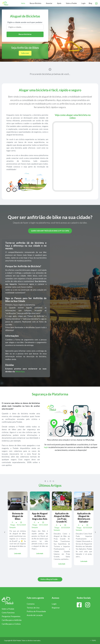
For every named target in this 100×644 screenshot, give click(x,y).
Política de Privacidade (36, 611)
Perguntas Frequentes (11, 616)
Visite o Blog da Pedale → (50, 579)
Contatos (31, 604)
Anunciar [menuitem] (49, 3)
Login (54, 604)
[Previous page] (5, 532)
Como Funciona (8, 613)
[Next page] (95, 532)
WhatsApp (20, 371)
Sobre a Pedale (8, 609)
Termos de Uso (33, 608)
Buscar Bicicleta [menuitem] (35, 3)
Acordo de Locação (35, 615)
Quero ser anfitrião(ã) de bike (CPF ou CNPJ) (50, 231)
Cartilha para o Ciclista (11, 624)
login (46, 447)
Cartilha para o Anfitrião (12, 620)
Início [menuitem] (23, 3)
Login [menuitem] (83, 3)
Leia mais (18, 553)
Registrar (56, 608)
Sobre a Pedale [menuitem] (71, 3)
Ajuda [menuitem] (59, 3)
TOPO (93, 640)
